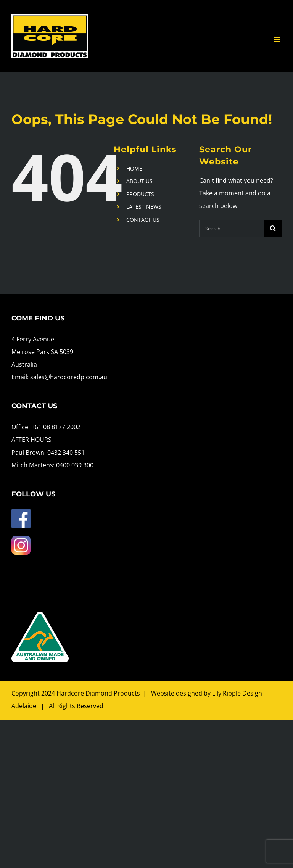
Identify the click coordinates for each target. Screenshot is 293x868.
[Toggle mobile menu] (278, 39)
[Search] (273, 228)
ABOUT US (139, 181)
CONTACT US (143, 220)
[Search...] (232, 228)
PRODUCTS (140, 194)
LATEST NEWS (144, 207)
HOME (134, 168)
